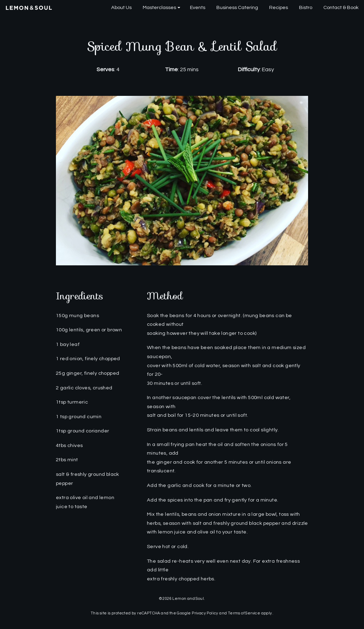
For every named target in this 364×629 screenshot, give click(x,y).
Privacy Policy (205, 613)
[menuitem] (121, 8)
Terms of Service (244, 613)
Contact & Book (341, 7)
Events (198, 7)
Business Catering (237, 7)
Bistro (306, 7)
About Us (121, 7)
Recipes (279, 7)
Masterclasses (159, 7)
